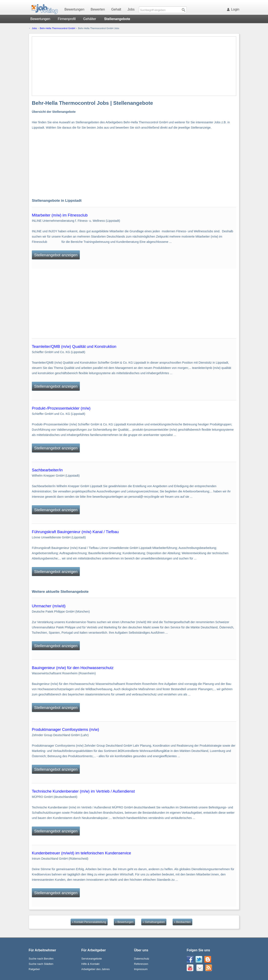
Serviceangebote (92, 959)
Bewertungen (74, 9)
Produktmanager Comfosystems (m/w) (65, 729)
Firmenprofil (67, 19)
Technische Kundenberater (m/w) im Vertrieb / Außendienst (83, 791)
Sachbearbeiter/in (47, 470)
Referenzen (141, 964)
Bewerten (98, 9)
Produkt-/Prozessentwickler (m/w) (61, 408)
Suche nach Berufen (41, 959)
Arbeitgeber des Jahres (95, 969)
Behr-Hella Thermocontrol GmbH (58, 28)
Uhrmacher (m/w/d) (49, 606)
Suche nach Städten (41, 964)
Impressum (141, 969)
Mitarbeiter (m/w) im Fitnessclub (60, 215)
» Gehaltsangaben (154, 922)
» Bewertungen (124, 922)
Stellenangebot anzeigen (56, 255)
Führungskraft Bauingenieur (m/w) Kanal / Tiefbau (75, 532)
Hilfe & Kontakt (90, 964)
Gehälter (90, 19)
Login (234, 9)
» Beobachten (182, 922)
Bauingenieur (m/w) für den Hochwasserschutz (73, 668)
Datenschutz (142, 959)
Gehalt (116, 9)
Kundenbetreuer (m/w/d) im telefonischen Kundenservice (81, 853)
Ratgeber (34, 969)
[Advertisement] (134, 66)
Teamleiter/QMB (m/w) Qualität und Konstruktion (74, 346)
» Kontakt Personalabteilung (89, 922)
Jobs (131, 9)
